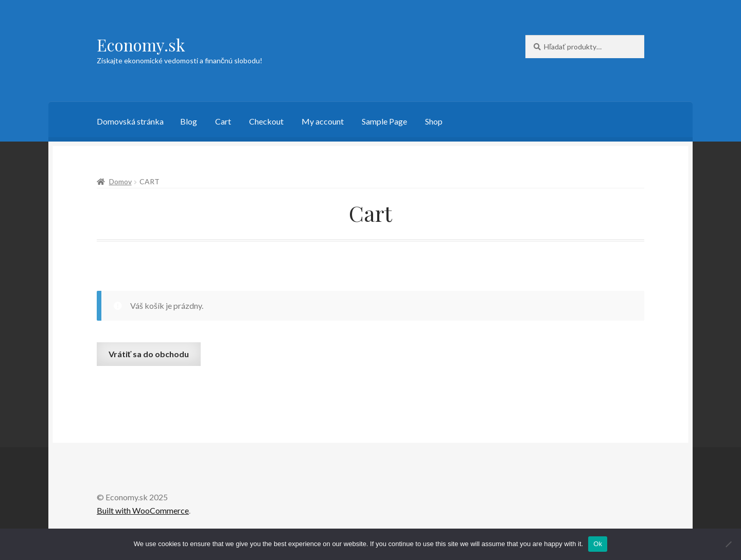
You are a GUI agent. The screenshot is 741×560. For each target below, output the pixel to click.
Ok (598, 544)
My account (323, 121)
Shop (434, 121)
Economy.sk (141, 45)
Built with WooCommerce (143, 510)
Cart (223, 121)
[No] (728, 544)
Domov (120, 181)
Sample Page (384, 121)
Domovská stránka (130, 121)
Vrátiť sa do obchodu (149, 354)
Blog (189, 121)
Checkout (266, 121)
